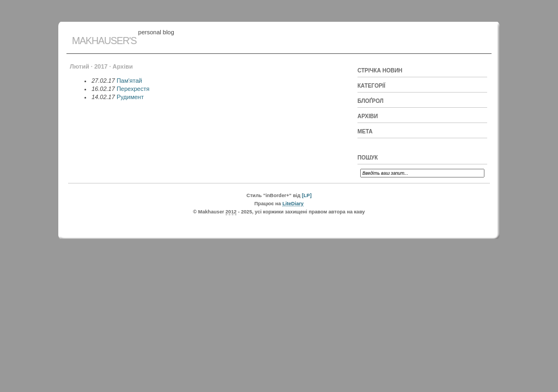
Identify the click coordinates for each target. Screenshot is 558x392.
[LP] (307, 195)
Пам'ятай (129, 81)
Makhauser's (104, 41)
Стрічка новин (380, 71)
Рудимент (130, 97)
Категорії (371, 86)
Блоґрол (371, 101)
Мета (365, 131)
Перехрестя (133, 89)
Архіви (368, 116)
